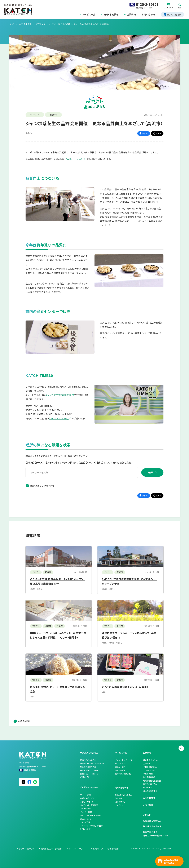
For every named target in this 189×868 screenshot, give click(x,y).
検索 (151, 472)
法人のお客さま (149, 791)
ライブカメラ (120, 805)
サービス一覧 (89, 14)
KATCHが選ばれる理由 (89, 770)
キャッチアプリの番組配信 (58, 395)
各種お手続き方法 (87, 798)
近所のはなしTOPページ (43, 486)
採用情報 (147, 788)
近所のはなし (25, 721)
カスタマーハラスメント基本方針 (106, 849)
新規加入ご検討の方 (89, 753)
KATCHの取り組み (150, 767)
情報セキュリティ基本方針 (51, 849)
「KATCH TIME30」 (59, 418)
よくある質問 (148, 805)
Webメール (85, 819)
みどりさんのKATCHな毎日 (90, 815)
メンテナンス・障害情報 (89, 805)
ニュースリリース (149, 770)
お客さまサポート (87, 802)
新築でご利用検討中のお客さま (92, 764)
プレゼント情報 (86, 812)
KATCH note (148, 774)
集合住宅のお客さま (88, 767)
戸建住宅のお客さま (88, 760)
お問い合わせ (148, 14)
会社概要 (147, 764)
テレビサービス (121, 764)
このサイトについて (27, 849)
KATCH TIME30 (74, 159)
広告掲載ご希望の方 (152, 821)
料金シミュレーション (88, 774)
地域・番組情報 (111, 14)
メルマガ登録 (85, 822)
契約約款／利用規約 (123, 774)
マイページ (84, 795)
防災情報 (119, 798)
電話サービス (120, 767)
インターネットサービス (124, 760)
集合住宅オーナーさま (153, 826)
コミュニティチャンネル (124, 795)
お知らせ (147, 815)
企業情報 (131, 14)
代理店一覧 (85, 777)
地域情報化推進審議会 (152, 781)
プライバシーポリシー (77, 849)
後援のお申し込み (150, 784)
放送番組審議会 (149, 777)
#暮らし (30, 133)
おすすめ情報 (85, 809)
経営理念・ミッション (151, 760)
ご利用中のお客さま (89, 787)
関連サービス (120, 770)
